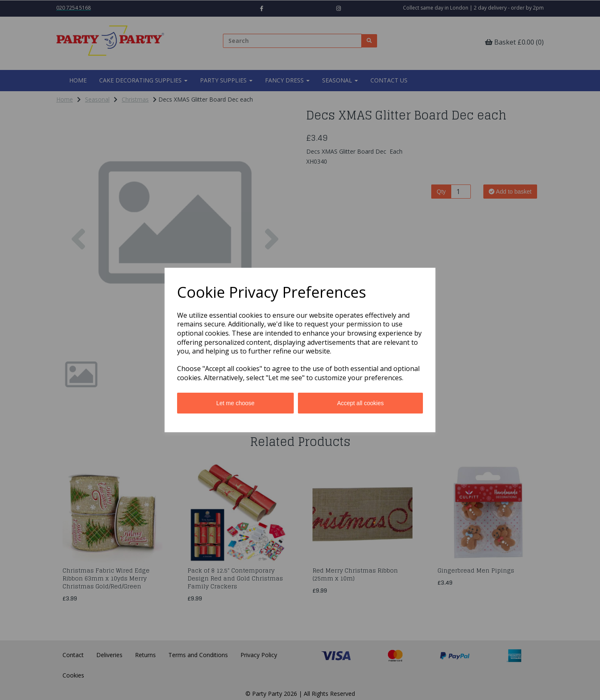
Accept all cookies (360, 403)
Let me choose (235, 403)
